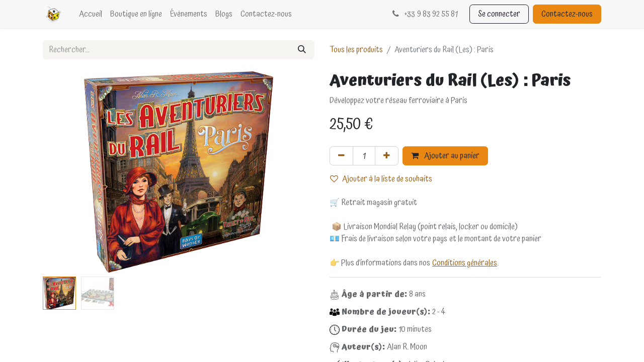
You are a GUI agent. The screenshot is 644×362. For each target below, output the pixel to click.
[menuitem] (91, 14)
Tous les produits (356, 50)
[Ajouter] (387, 156)
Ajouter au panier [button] (445, 156)
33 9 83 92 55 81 (424, 14)
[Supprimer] (341, 156)
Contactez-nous (567, 14)
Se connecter (499, 14)
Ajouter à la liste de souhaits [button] (381, 179)
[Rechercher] (302, 50)
